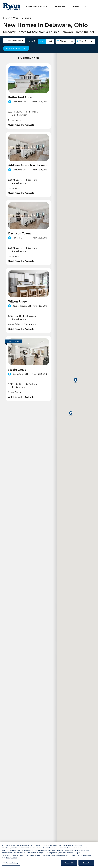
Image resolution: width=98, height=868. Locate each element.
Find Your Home (37, 7)
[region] (49, 855)
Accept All (69, 863)
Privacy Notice (11, 858)
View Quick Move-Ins (16, 48)
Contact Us (79, 7)
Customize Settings (11, 863)
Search (7, 18)
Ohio (16, 18)
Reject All (86, 863)
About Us (59, 7)
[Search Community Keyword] (14, 41)
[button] (76, 443)
